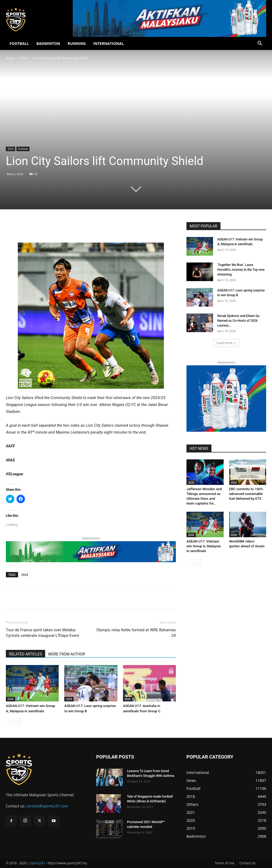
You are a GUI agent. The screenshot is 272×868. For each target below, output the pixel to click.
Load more (226, 343)
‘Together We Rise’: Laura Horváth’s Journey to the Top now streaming (241, 270)
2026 (10, 699)
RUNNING (77, 43)
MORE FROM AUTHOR (67, 654)
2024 (24, 58)
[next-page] (18, 722)
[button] (260, 44)
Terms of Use (224, 863)
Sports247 (38, 863)
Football (23, 149)
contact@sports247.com (47, 806)
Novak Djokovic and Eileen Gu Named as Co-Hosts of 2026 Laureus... (238, 321)
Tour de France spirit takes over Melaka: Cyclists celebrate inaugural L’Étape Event (42, 633)
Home (10, 58)
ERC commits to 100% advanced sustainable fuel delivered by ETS (246, 494)
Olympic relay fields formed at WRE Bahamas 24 (136, 633)
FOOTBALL (19, 43)
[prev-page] (9, 722)
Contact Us (247, 863)
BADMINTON (48, 43)
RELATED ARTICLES (25, 654)
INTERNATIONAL (109, 43)
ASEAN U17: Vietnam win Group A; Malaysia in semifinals (204, 546)
